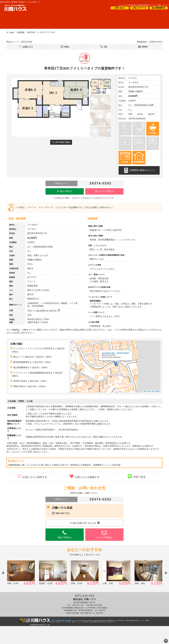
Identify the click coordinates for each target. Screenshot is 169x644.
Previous (3, 573)
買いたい (33, 21)
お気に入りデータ (139, 8)
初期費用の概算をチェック (139, 170)
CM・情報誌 (104, 21)
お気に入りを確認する (84, 476)
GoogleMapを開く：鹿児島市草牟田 (115, 353)
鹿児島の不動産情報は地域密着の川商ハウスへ (62, 619)
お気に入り (26, 47)
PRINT (143, 47)
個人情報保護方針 (159, 8)
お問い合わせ (120, 8)
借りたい (11, 21)
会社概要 (126, 21)
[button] (116, 364)
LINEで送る (137, 476)
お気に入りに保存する (32, 476)
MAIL (65, 47)
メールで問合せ (104, 191)
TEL (104, 47)
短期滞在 (55, 21)
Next (166, 573)
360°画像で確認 (61, 142)
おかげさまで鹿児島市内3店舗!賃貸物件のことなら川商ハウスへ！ (144, 5)
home (12, 32)
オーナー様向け (78, 21)
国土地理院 (156, 391)
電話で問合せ (65, 191)
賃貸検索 (21, 32)
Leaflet (147, 391)
